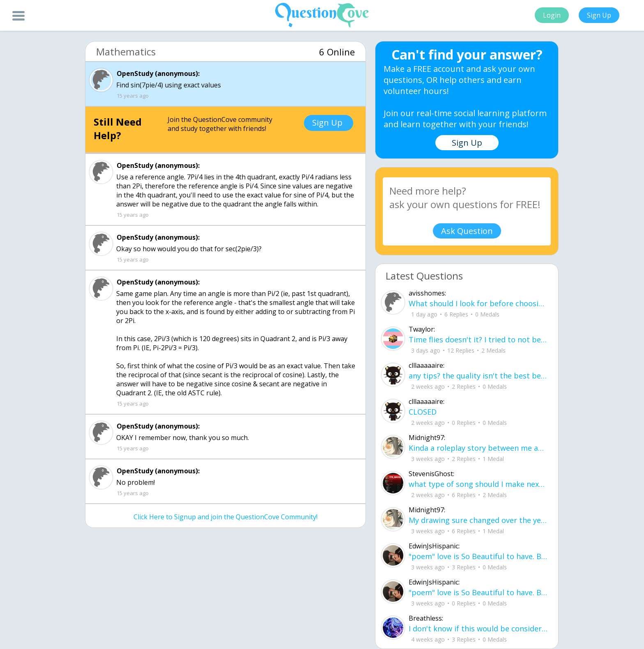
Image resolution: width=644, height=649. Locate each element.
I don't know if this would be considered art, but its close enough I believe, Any (478, 628)
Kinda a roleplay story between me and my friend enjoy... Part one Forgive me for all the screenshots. (478, 448)
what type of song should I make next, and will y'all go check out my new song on (478, 484)
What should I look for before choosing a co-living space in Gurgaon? (478, 303)
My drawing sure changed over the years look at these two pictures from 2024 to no (478, 520)
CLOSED (423, 412)
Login (552, 15)
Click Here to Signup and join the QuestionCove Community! (225, 517)
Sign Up (599, 15)
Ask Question (467, 231)
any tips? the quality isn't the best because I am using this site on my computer (478, 376)
